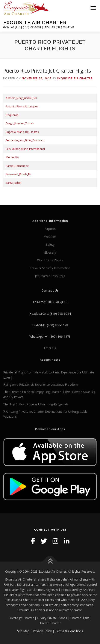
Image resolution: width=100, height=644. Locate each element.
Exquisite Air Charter (35, 22)
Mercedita (12, 157)
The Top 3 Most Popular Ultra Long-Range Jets (36, 404)
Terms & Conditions (69, 631)
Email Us (50, 348)
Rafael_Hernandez (17, 166)
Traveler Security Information (50, 268)
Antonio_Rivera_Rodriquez (22, 106)
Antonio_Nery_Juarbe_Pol (21, 98)
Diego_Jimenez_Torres (20, 123)
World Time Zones (50, 260)
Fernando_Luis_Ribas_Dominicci (25, 140)
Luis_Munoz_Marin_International (25, 149)
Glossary (50, 252)
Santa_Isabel (14, 183)
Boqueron (12, 115)
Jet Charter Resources (50, 276)
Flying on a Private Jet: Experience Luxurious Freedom (40, 384)
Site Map (23, 631)
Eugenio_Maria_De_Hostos (22, 132)
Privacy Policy (42, 631)
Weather (50, 237)
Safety (50, 245)
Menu (93, 8)
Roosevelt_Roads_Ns (19, 174)
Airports (50, 229)
